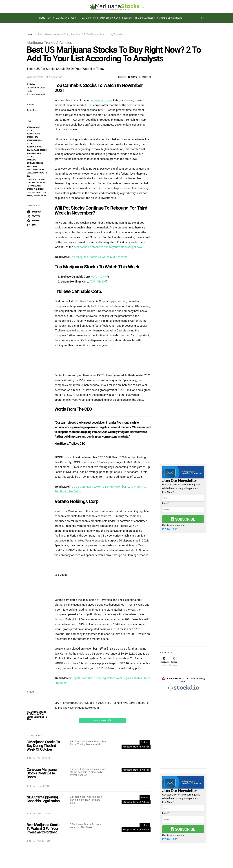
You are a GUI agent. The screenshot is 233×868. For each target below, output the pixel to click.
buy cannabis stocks (37, 150)
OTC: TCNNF (100, 277)
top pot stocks (34, 192)
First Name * (168, 492)
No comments (36, 77)
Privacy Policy (170, 529)
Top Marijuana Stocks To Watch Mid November (99, 257)
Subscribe (183, 519)
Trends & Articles (145, 18)
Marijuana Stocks (35, 170)
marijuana (32, 166)
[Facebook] (164, 662)
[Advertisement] (183, 619)
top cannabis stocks (37, 183)
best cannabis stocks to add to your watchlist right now (108, 247)
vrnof (30, 196)
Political (127, 18)
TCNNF (42, 179)
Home (42, 18)
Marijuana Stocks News (107, 18)
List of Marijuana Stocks (62, 18)
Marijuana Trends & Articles (49, 43)
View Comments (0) (103, 720)
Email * (166, 503)
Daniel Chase (32, 110)
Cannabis (31, 160)
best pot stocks (34, 147)
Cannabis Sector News (170, 18)
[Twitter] (174, 662)
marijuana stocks (102, 100)
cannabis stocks (35, 163)
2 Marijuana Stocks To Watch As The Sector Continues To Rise (37, 716)
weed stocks (40, 196)
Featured (86, 18)
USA (44, 192)
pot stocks (32, 179)
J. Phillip (31, 758)
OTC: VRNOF (98, 282)
